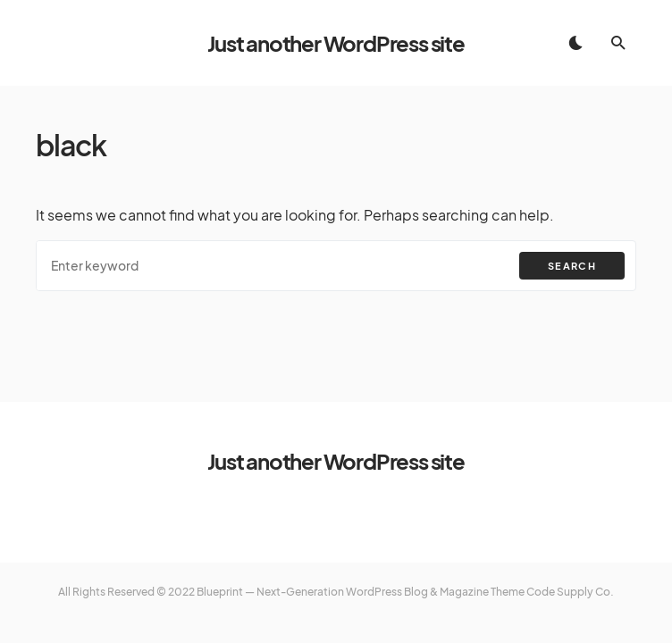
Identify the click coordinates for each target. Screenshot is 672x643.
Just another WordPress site (336, 43)
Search (572, 266)
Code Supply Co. (570, 592)
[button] (575, 43)
